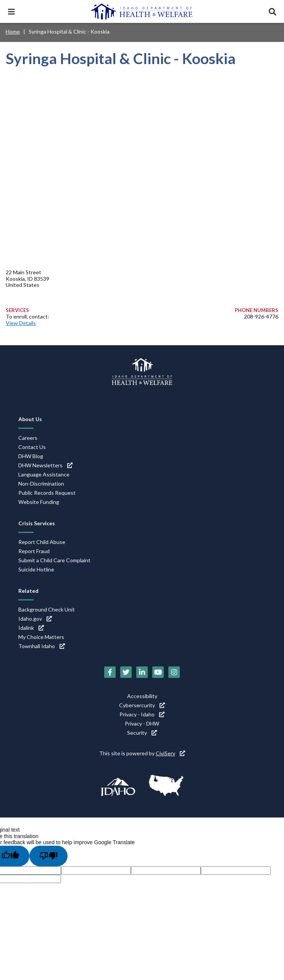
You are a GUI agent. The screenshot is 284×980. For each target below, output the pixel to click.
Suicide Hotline (36, 569)
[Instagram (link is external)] (174, 672)
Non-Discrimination (41, 484)
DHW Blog (31, 456)
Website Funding (39, 502)
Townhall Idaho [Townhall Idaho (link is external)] (42, 646)
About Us (30, 419)
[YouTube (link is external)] (158, 672)
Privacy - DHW (142, 723)
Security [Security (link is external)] (142, 733)
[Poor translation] (48, 856)
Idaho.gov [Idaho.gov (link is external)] (35, 619)
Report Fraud (34, 551)
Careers (28, 438)
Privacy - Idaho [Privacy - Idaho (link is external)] (142, 714)
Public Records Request (47, 493)
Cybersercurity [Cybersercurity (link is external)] (142, 705)
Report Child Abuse (42, 542)
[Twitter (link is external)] (126, 672)
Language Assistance (44, 474)
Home (13, 31)
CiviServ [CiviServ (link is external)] (170, 753)
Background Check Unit (47, 609)
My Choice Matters (41, 637)
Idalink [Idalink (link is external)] (31, 628)
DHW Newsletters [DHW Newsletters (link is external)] (45, 465)
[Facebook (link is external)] (110, 672)
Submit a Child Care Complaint (54, 560)
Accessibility (142, 696)
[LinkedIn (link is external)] (142, 672)
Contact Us (32, 447)
